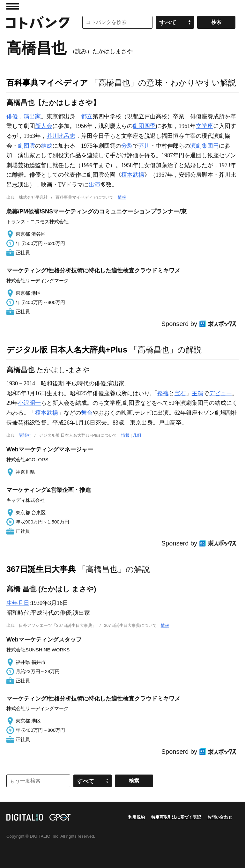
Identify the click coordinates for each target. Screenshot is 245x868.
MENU (13, 6)
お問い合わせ (220, 817)
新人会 (44, 126)
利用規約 (137, 817)
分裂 (127, 146)
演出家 (32, 116)
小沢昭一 (29, 403)
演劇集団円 (204, 146)
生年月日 (18, 603)
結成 (47, 146)
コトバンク (38, 22)
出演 (94, 185)
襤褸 (163, 393)
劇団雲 (26, 146)
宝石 (180, 393)
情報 (122, 197)
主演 (197, 393)
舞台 (87, 413)
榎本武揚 (133, 175)
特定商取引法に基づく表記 (176, 817)
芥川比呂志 (61, 136)
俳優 (12, 116)
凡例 (137, 435)
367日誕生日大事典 (41, 569)
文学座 (204, 126)
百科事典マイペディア (47, 83)
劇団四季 (144, 126)
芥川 (144, 146)
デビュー (220, 393)
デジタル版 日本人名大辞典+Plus (67, 350)
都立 (87, 116)
